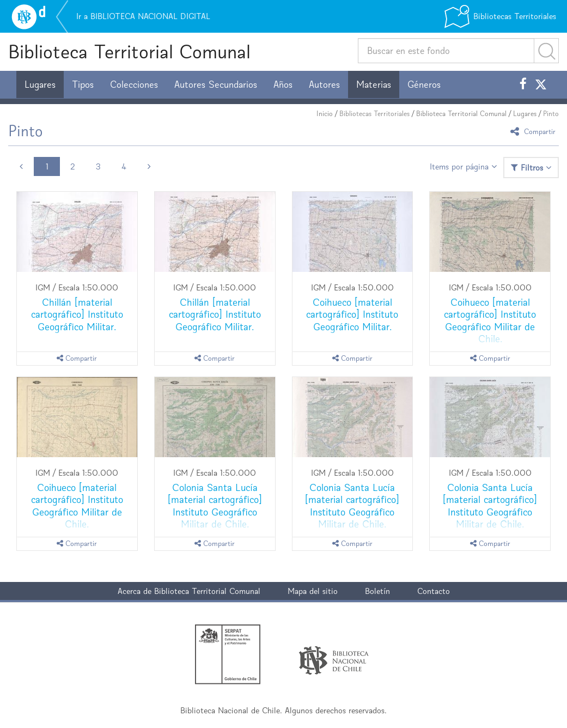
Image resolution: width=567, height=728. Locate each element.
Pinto (551, 114)
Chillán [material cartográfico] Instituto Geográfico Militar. (77, 314)
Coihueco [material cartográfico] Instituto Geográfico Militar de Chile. (490, 320)
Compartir (535, 131)
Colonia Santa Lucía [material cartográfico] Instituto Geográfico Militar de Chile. (215, 505)
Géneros (424, 84)
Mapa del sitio (313, 591)
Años (283, 84)
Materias (374, 84)
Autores (324, 84)
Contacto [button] (434, 591)
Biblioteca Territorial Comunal (129, 51)
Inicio (325, 114)
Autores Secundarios (216, 84)
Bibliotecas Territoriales (374, 114)
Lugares (40, 84)
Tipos (83, 84)
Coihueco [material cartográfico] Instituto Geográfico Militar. (352, 314)
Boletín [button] (377, 591)
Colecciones (134, 84)
